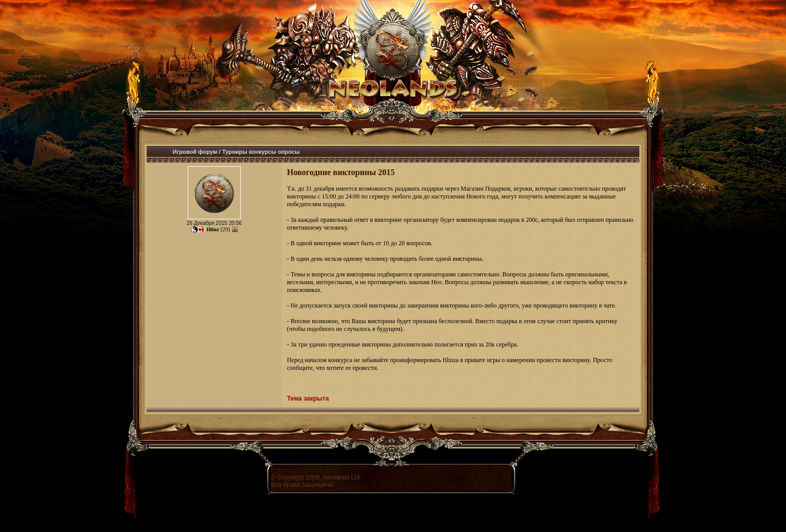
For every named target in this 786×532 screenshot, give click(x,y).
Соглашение (316, 470)
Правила (284, 470)
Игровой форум (195, 152)
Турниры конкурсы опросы (261, 152)
